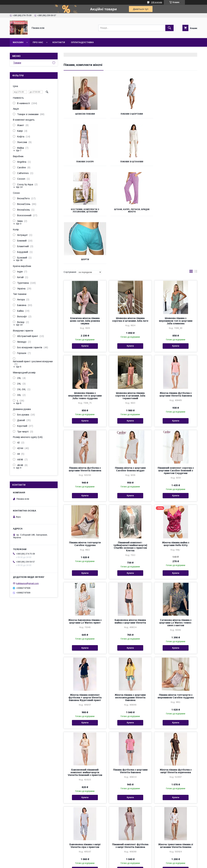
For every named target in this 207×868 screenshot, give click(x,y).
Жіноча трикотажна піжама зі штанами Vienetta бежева (176, 798)
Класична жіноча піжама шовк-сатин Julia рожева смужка (85, 273)
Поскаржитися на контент (97, 864)
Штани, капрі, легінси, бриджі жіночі (176, 163)
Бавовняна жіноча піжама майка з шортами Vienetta (130, 574)
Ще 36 (19, 260)
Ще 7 (19, 150)
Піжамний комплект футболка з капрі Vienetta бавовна (130, 798)
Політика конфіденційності (123, 864)
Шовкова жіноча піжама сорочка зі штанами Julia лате (130, 272)
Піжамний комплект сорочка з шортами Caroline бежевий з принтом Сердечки (176, 423)
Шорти (85, 212)
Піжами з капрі (176, 114)
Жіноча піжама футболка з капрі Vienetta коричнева (176, 723)
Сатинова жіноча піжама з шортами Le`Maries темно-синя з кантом (176, 575)
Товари (17, 63)
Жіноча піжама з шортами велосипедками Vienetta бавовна (130, 650)
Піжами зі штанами (85, 162)
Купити (85, 298)
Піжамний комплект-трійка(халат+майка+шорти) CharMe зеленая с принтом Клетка (130, 499)
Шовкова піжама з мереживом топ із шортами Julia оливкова (176, 273)
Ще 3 (19, 224)
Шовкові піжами (85, 114)
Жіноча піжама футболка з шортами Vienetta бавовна (176, 347)
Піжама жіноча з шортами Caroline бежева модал (130, 421)
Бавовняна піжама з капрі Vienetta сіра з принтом (85, 798)
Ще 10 (19, 325)
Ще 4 (19, 468)
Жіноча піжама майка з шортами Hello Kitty (176, 496)
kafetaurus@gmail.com (27, 583)
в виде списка (196, 224)
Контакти (59, 42)
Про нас (38, 42)
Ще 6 (19, 367)
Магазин (18, 42)
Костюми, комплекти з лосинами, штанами (130, 163)
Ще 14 (19, 187)
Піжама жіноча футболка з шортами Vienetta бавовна (85, 421)
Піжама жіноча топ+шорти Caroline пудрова (85, 496)
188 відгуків (157, 2)
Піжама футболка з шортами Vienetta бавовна (130, 723)
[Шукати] (169, 28)
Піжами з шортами (130, 114)
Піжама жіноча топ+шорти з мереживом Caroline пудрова (176, 648)
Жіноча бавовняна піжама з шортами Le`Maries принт (85, 574)
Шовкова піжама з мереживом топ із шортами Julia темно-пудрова (85, 348)
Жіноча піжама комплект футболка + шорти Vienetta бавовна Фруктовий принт (85, 650)
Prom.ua (119, 861)
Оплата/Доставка (82, 42)
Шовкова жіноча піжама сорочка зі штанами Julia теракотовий (130, 348)
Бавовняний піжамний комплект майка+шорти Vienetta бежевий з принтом (85, 725)
